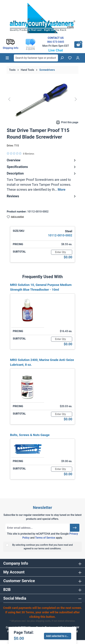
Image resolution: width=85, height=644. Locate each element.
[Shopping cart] (78, 45)
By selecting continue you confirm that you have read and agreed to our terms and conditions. (43, 547)
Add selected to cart (58, 636)
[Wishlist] (70, 58)
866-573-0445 (56, 42)
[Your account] (78, 58)
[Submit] (75, 528)
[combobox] (36, 58)
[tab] (42, 181)
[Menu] (7, 58)
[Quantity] (62, 252)
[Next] (76, 99)
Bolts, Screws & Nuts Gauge (30, 435)
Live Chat (56, 50)
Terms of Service (45, 538)
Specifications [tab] (42, 167)
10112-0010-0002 (60, 235)
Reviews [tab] (42, 196)
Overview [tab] (42, 160)
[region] (42, 99)
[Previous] (9, 99)
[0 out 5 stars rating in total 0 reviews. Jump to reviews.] (20, 154)
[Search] (62, 58)
